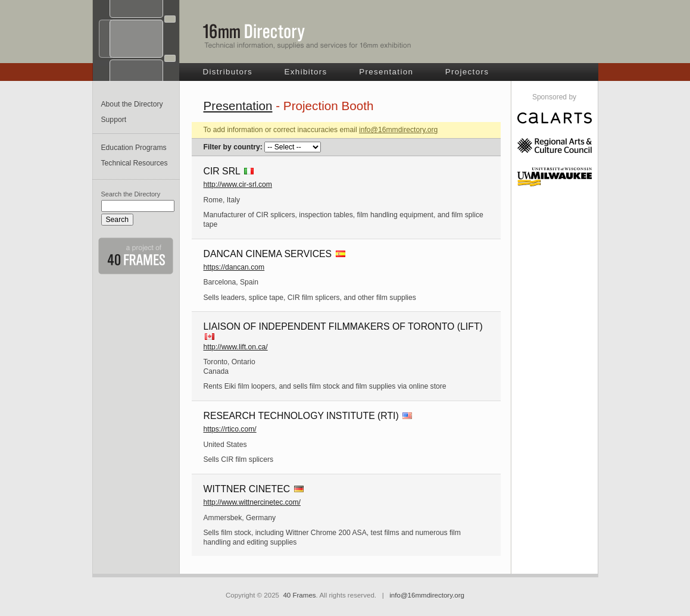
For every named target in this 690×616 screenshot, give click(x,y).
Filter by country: (233, 147)
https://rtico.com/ (230, 429)
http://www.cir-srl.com (238, 185)
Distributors (228, 72)
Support (114, 120)
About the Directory (132, 104)
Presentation (386, 72)
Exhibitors (306, 72)
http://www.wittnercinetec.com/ (252, 502)
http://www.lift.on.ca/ (236, 347)
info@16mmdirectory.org (398, 130)
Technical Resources (135, 163)
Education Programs (134, 148)
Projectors (467, 72)
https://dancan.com (234, 267)
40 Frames (299, 595)
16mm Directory (307, 36)
